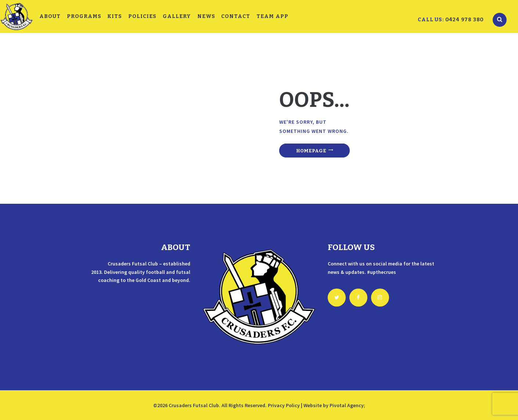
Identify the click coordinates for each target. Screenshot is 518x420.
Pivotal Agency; (347, 405)
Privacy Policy (284, 405)
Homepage (311, 151)
